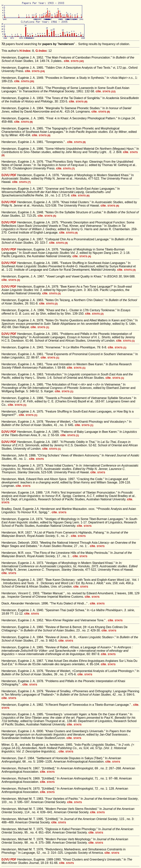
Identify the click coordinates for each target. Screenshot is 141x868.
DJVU (6, 175)
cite (67, 61)
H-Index (25, 51)
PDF (13, 175)
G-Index (41, 51)
